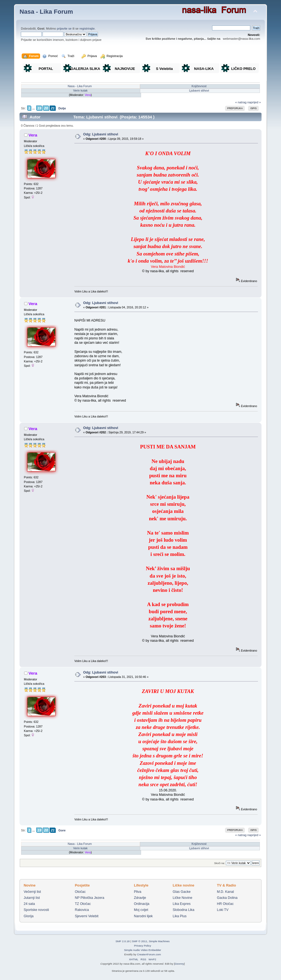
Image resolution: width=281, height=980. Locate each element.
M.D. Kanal (226, 892)
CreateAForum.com (149, 954)
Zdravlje (140, 898)
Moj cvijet (141, 910)
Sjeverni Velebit (87, 916)
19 (39, 108)
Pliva (138, 892)
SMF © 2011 (140, 941)
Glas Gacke (182, 892)
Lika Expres (182, 904)
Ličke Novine (182, 898)
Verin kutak (80, 90)
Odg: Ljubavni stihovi (101, 134)
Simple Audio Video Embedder (143, 950)
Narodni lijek (143, 916)
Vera (88, 95)
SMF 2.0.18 (123, 941)
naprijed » (254, 102)
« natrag (241, 102)
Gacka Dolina (227, 898)
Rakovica (82, 910)
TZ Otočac (83, 904)
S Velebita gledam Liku (164, 70)
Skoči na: (219, 863)
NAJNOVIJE (125, 69)
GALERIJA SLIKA (85, 69)
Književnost (199, 86)
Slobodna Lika (183, 910)
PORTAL (46, 69)
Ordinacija (142, 904)
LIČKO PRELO (244, 69)
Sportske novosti (36, 910)
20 (46, 108)
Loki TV (223, 910)
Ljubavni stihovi (199, 90)
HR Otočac (225, 904)
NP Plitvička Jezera (90, 898)
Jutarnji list (32, 898)
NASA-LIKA (204, 69)
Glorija (29, 916)
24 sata (29, 904)
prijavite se (64, 29)
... (33, 108)
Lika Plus (180, 916)
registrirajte (87, 29)
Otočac (80, 892)
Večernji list (32, 892)
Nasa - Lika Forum (46, 12)
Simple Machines (159, 941)
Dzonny (179, 964)
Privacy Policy (142, 946)
